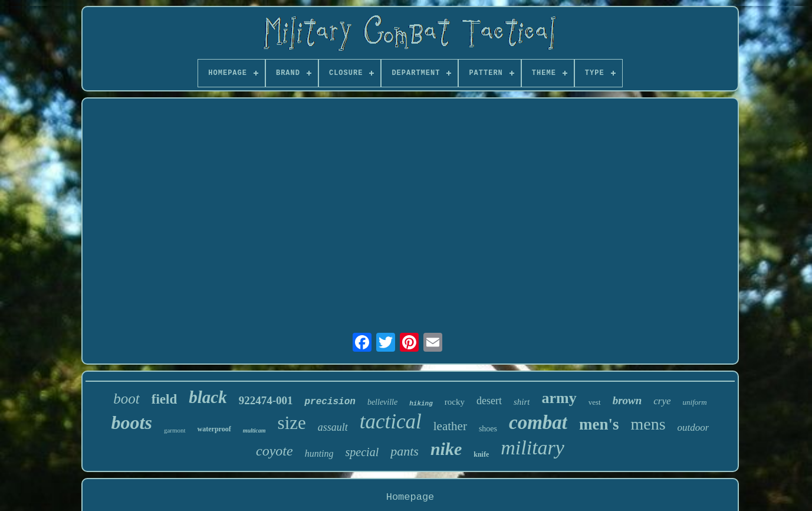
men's (599, 424)
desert (489, 401)
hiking (421, 404)
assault (333, 427)
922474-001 (266, 400)
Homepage (410, 497)
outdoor (693, 428)
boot (126, 399)
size (292, 423)
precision (330, 402)
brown (627, 400)
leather (450, 426)
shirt (522, 402)
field (164, 399)
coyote (274, 451)
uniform (695, 402)
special (362, 452)
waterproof (214, 429)
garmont (175, 430)
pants (405, 451)
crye (662, 401)
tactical (391, 422)
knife (481, 454)
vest (595, 402)
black (208, 397)
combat (538, 422)
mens (648, 424)
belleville (382, 402)
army (559, 398)
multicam (254, 430)
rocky (455, 402)
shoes (488, 429)
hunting (319, 453)
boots (132, 422)
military (532, 448)
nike (446, 449)
